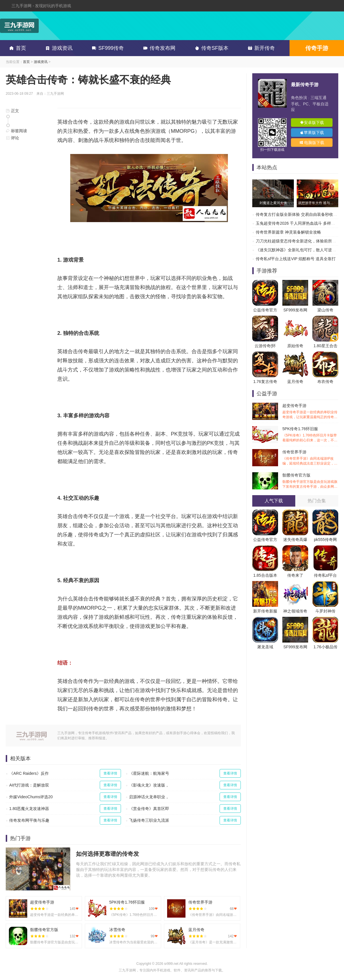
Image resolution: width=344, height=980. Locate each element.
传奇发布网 (158, 48)
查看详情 (110, 773)
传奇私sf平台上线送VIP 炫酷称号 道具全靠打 (296, 259)
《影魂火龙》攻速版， (149, 785)
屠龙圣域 (265, 647)
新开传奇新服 (265, 611)
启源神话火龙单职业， (149, 797)
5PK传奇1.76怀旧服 (310, 435)
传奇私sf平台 (326, 575)
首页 (17, 48)
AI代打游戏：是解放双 (29, 785)
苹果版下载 (312, 133)
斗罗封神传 (325, 611)
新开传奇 (260, 48)
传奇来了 (295, 575)
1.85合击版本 (265, 575)
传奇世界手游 (310, 458)
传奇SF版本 (211, 48)
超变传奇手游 (310, 411)
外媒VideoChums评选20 (31, 797)
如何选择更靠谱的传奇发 (107, 854)
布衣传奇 (325, 382)
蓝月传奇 (295, 382)
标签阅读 (16, 131)
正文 (12, 111)
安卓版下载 (312, 122)
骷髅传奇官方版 (310, 481)
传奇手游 (317, 48)
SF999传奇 (107, 48)
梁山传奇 (325, 310)
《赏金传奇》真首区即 (149, 809)
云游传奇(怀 (265, 346)
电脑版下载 (312, 143)
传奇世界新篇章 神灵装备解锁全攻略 (288, 232)
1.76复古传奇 (265, 382)
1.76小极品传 (325, 647)
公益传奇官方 (265, 310)
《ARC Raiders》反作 (29, 773)
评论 (12, 138)
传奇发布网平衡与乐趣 (29, 820)
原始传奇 (295, 346)
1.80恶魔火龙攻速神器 (29, 809)
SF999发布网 (295, 310)
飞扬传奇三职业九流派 (149, 820)
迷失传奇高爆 (295, 540)
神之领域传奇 (295, 611)
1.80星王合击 (325, 346)
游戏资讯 (58, 48)
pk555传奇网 (325, 540)
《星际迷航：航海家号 (149, 773)
